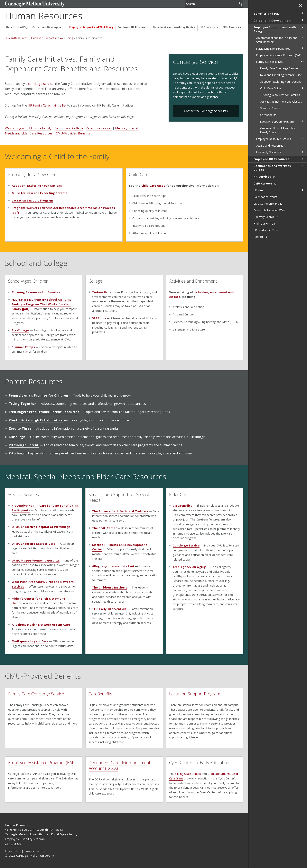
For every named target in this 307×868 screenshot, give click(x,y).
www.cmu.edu (35, 851)
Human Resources (44, 16)
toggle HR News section (302, 190)
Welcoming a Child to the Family (28, 128)
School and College (69, 128)
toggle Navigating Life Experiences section (302, 48)
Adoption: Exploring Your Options (37, 186)
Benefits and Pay (17, 27)
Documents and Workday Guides (174, 27)
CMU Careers (231, 27)
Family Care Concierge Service (36, 694)
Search (241, 4)
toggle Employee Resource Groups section (302, 139)
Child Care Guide (153, 186)
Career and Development (48, 27)
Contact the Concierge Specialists (206, 111)
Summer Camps (23, 347)
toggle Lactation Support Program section (302, 121)
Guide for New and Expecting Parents (40, 193)
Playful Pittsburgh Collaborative (36, 420)
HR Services (207, 27)
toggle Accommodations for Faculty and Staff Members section (302, 38)
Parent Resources (99, 128)
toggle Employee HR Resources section (302, 159)
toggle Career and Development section (302, 20)
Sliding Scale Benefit (188, 774)
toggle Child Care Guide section (302, 88)
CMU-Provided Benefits (73, 133)
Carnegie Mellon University (35, 4)
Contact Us (13, 844)
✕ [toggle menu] (300, 6)
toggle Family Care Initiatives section (302, 62)
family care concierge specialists (199, 83)
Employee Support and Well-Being (91, 27)
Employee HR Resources (133, 27)
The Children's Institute (110, 587)
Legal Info (12, 851)
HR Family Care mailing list (47, 105)
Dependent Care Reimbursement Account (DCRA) (120, 765)
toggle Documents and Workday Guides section (302, 166)
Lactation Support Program (32, 200)
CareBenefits (100, 694)
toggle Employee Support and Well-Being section (302, 27)
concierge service (41, 84)
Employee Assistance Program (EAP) (42, 763)
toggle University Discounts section (302, 152)
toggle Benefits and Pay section (302, 13)
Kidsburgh (17, 437)
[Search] (214, 4)
